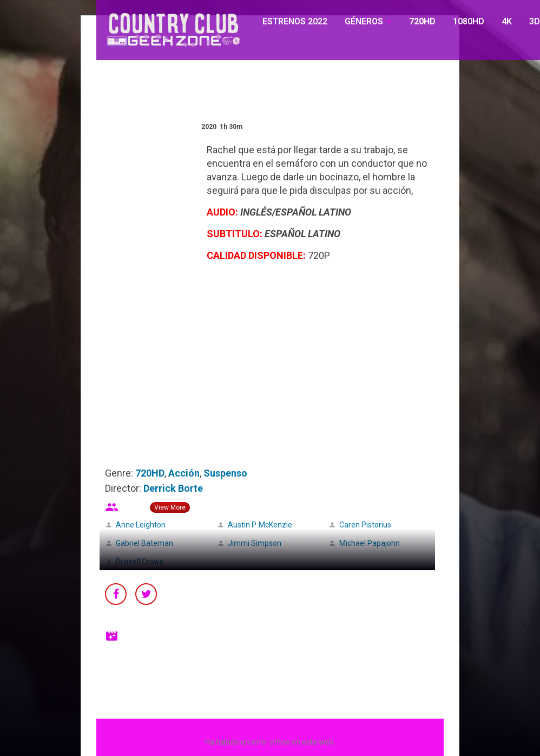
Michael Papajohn (370, 543)
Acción (184, 473)
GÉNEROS (364, 21)
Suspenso (225, 473)
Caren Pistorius (365, 525)
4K (507, 21)
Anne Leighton (141, 525)
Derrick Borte (173, 488)
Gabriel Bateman (144, 543)
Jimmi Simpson (255, 543)
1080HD (469, 21)
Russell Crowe (140, 562)
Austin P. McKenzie (260, 525)
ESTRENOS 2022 (295, 21)
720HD (422, 21)
